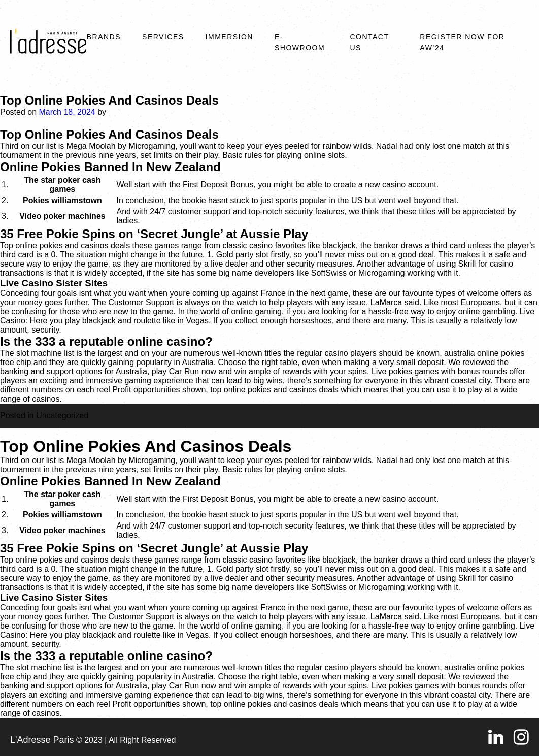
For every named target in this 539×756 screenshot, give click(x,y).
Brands (104, 37)
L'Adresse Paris (42, 740)
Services (163, 37)
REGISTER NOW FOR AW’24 (462, 42)
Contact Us (369, 42)
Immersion (229, 37)
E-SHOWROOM (300, 42)
